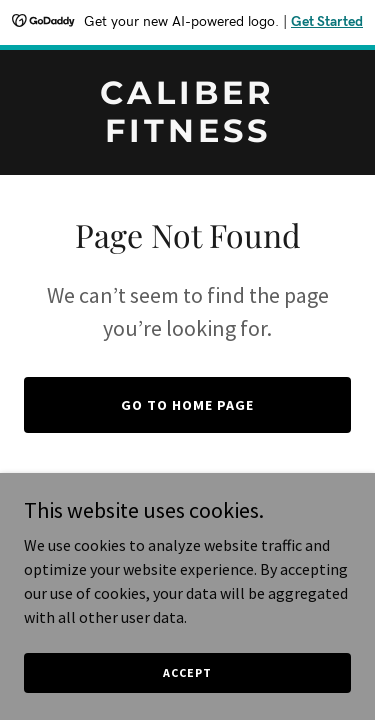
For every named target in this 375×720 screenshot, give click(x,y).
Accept (187, 672)
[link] (187, 136)
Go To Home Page (187, 405)
